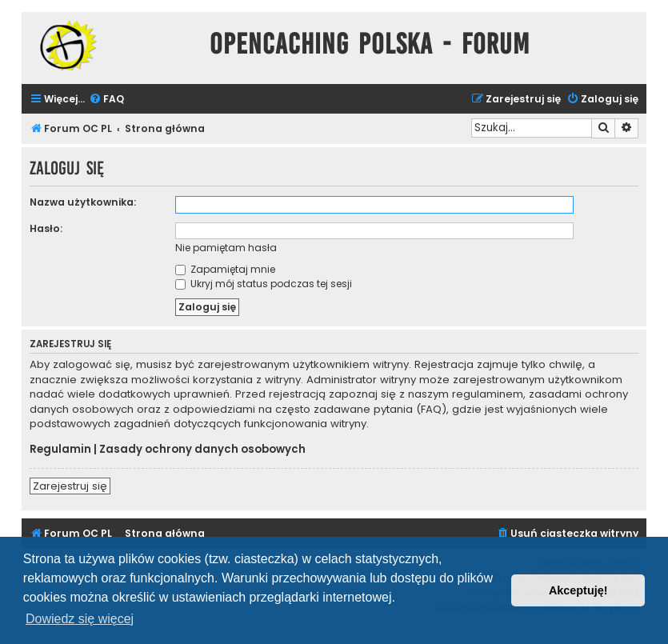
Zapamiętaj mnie (225, 269)
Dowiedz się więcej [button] (80, 619)
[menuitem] (106, 100)
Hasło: (46, 228)
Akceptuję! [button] (578, 590)
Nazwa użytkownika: (83, 202)
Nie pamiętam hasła (226, 248)
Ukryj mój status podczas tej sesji (264, 284)
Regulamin (60, 450)
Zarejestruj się (70, 486)
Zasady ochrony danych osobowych (202, 450)
